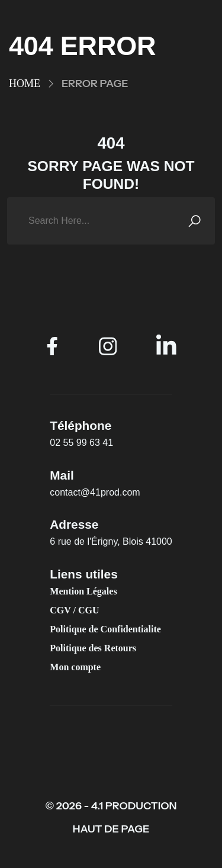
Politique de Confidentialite (105, 629)
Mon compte (75, 667)
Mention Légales (83, 591)
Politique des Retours (93, 648)
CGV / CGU (74, 610)
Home (25, 83)
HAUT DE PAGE (111, 829)
